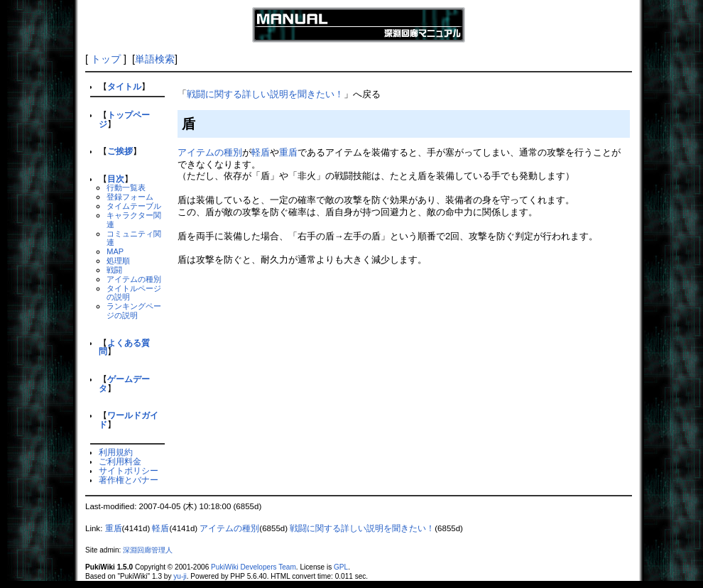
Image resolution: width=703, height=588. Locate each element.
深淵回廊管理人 (148, 550)
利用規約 (116, 452)
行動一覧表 (126, 187)
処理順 (118, 261)
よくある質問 (124, 347)
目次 (116, 179)
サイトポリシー (129, 470)
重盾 (288, 152)
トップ (106, 59)
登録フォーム (130, 197)
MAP (115, 251)
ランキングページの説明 (134, 311)
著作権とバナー (129, 480)
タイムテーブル (134, 206)
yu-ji (180, 576)
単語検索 (155, 59)
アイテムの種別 (134, 279)
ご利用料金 (120, 461)
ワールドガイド (129, 420)
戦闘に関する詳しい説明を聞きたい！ (265, 94)
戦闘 (114, 270)
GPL (341, 567)
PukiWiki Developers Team (254, 567)
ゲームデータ (124, 383)
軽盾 (261, 152)
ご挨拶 (120, 151)
